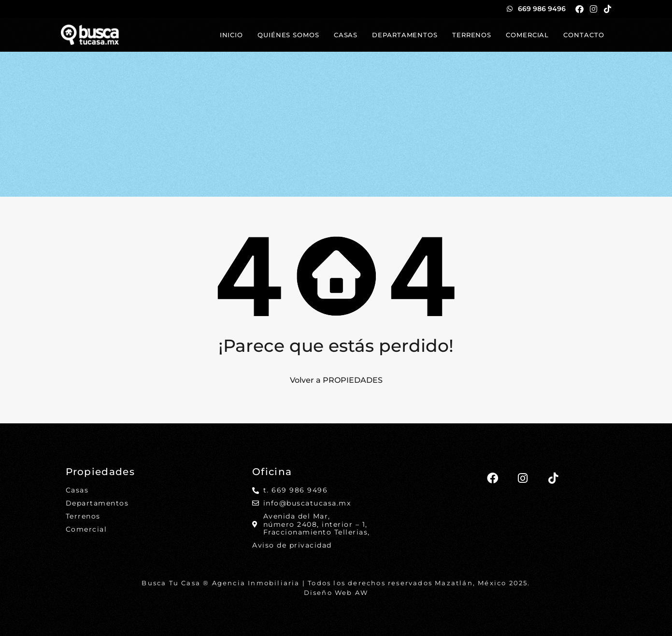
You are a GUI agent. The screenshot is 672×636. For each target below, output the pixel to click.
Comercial (527, 35)
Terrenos (472, 35)
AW (362, 593)
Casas (346, 35)
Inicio (231, 35)
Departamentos (405, 35)
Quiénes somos (288, 35)
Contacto (584, 35)
